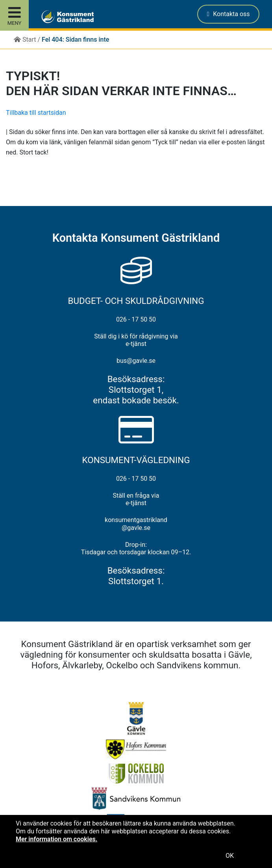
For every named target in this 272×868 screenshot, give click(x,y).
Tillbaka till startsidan (36, 113)
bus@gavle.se (136, 361)
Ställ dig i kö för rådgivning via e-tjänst (136, 340)
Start (25, 40)
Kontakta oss (229, 14)
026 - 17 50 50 (136, 319)
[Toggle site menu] (14, 15)
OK (230, 856)
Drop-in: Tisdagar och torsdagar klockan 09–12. (136, 548)
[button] (48, 14)
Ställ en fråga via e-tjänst (136, 499)
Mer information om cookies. (56, 839)
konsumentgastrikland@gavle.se (136, 524)
